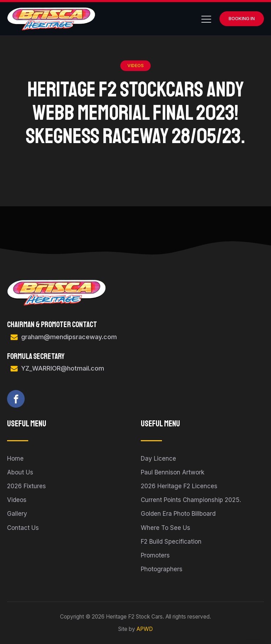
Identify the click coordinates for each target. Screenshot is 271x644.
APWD (145, 629)
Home (15, 459)
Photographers (162, 569)
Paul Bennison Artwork (173, 472)
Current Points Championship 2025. (191, 500)
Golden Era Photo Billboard (178, 514)
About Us (20, 472)
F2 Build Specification (171, 542)
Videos (135, 66)
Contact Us (23, 528)
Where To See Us (165, 528)
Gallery (17, 514)
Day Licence (158, 459)
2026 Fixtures (26, 486)
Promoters (155, 555)
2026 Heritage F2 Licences (179, 486)
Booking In (242, 18)
